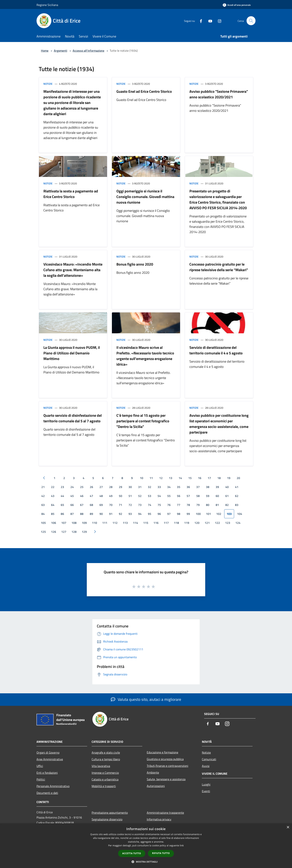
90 (101, 514)
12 (161, 478)
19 (229, 478)
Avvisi (206, 766)
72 (130, 505)
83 (237, 505)
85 (53, 514)
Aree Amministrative (50, 759)
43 (53, 496)
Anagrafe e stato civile (106, 752)
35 (179, 487)
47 (91, 496)
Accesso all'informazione (88, 51)
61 (227, 496)
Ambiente (153, 772)
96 (159, 514)
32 (150, 487)
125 (43, 532)
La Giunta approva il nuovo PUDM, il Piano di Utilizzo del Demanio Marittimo (72, 353)
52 (140, 496)
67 (82, 505)
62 (237, 496)
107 (64, 523)
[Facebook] (199, 21)
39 (217, 487)
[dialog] (146, 846)
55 (169, 496)
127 (64, 532)
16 (200, 478)
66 (72, 505)
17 (209, 478)
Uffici (40, 766)
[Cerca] (251, 21)
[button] (146, 862)
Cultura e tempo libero (106, 759)
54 (159, 496)
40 (227, 487)
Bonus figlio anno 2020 (135, 264)
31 (140, 487)
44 (62, 496)
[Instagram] (218, 21)
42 (43, 496)
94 (140, 514)
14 (180, 478)
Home (45, 51)
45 (72, 496)
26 (91, 487)
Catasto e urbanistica (105, 779)
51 (130, 496)
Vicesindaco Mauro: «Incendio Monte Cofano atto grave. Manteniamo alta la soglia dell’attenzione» (73, 270)
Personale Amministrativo (53, 786)
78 (188, 505)
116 (156, 523)
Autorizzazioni (156, 786)
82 (227, 505)
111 (105, 523)
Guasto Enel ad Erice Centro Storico (144, 91)
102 (219, 514)
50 (120, 496)
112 (115, 523)
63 (43, 505)
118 (176, 523)
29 (120, 487)
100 (198, 514)
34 (169, 487)
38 (208, 487)
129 (84, 532)
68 (91, 505)
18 (219, 478)
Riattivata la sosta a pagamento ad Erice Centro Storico (71, 194)
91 (111, 514)
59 (208, 496)
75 (159, 505)
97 (169, 514)
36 (188, 487)
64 (53, 505)
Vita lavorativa (101, 766)
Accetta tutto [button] (132, 853)
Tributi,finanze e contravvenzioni (168, 766)
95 (150, 514)
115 (146, 523)
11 (151, 478)
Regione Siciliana (47, 5)
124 (238, 523)
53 (150, 496)
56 (179, 496)
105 (43, 523)
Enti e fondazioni (47, 773)
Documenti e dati (47, 793)
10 (142, 478)
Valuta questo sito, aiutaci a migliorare (146, 699)
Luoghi (206, 784)
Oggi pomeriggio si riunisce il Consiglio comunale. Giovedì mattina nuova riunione (145, 197)
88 (82, 514)
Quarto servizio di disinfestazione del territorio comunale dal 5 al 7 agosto (73, 418)
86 (62, 514)
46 (82, 496)
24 (72, 487)
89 (91, 514)
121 (207, 523)
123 (228, 523)
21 (43, 487)
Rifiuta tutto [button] (161, 853)
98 (179, 514)
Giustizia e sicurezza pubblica (165, 759)
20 (238, 478)
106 (54, 523)
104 (240, 514)
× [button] (288, 827)
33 (159, 487)
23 (62, 487)
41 (237, 487)
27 (101, 487)
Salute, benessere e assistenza (166, 779)
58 (198, 496)
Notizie (48, 84)
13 (171, 478)
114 (135, 523)
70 (111, 505)
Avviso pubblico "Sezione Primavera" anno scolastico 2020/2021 (219, 94)
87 (72, 514)
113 (125, 523)
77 (179, 505)
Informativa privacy (159, 819)
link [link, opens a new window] (182, 846)
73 (140, 505)
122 (217, 523)
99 (188, 514)
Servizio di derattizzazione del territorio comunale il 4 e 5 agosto (216, 350)
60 (217, 496)
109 (84, 523)
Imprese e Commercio (105, 773)
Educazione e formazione (162, 752)
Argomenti (61, 51)
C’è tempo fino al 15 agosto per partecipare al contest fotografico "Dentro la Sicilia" (143, 421)
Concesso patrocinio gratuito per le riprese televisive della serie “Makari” (219, 267)
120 (197, 523)
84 (43, 514)
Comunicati (209, 759)
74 (150, 505)
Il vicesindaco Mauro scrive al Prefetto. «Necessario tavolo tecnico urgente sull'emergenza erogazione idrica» (145, 356)
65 (62, 505)
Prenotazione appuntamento (110, 813)
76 (169, 505)
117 (166, 523)
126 (54, 532)
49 (111, 496)
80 (208, 505)
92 (120, 514)
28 (111, 487)
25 (82, 487)
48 (101, 496)
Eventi (206, 791)
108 (74, 523)
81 (217, 505)
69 (101, 505)
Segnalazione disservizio (107, 819)
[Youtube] (209, 21)
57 (188, 496)
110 (95, 523)
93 (130, 514)
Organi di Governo (48, 752)
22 (53, 487)
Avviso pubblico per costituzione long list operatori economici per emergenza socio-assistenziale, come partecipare (219, 424)
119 (187, 523)
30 (130, 487)
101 (208, 514)
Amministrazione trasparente (165, 813)
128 (74, 532)
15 (190, 478)
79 (198, 505)
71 (120, 505)
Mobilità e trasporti (104, 786)
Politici (41, 779)
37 (198, 487)
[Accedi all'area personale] (237, 5)
